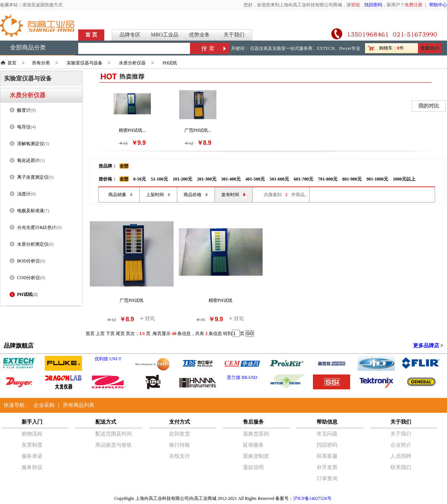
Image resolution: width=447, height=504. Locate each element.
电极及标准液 (31, 211)
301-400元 (231, 179)
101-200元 (183, 179)
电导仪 (24, 127)
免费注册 (413, 5)
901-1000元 (377, 179)
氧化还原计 (28, 160)
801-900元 (352, 179)
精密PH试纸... (132, 130)
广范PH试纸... (198, 130)
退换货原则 (256, 434)
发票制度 (32, 445)
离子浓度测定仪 (33, 177)
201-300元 (207, 179)
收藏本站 (9, 5)
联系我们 (401, 467)
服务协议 (32, 467)
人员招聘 (401, 456)
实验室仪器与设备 (85, 63)
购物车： (388, 48)
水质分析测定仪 (33, 244)
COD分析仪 (28, 278)
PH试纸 (170, 63)
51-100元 (159, 179)
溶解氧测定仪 (31, 144)
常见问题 (327, 434)
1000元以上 (404, 179)
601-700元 (304, 179)
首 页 (91, 35)
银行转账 (180, 445)
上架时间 (155, 195)
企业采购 (44, 405)
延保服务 (253, 445)
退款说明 (253, 467)
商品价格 (193, 195)
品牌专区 (130, 35)
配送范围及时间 (114, 434)
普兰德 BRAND (242, 377)
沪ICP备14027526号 (312, 498)
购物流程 (32, 434)
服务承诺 (32, 456)
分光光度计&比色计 (37, 227)
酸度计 (24, 110)
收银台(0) (430, 48)
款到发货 (180, 434)
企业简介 (401, 445)
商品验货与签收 (114, 445)
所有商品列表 (79, 405)
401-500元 (255, 179)
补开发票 (327, 467)
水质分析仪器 (132, 63)
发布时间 (230, 195)
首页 (12, 63)
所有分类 (41, 63)
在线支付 (180, 456)
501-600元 (279, 179)
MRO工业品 (165, 35)
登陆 (355, 5)
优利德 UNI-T (108, 359)
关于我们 (234, 35)
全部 (124, 166)
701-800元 (328, 179)
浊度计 (24, 194)
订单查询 (327, 479)
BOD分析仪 (28, 261)
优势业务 (199, 35)
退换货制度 (256, 456)
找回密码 (373, 5)
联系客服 (327, 456)
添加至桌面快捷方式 (42, 5)
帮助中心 (438, 5)
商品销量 (117, 195)
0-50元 (140, 179)
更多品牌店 (426, 346)
